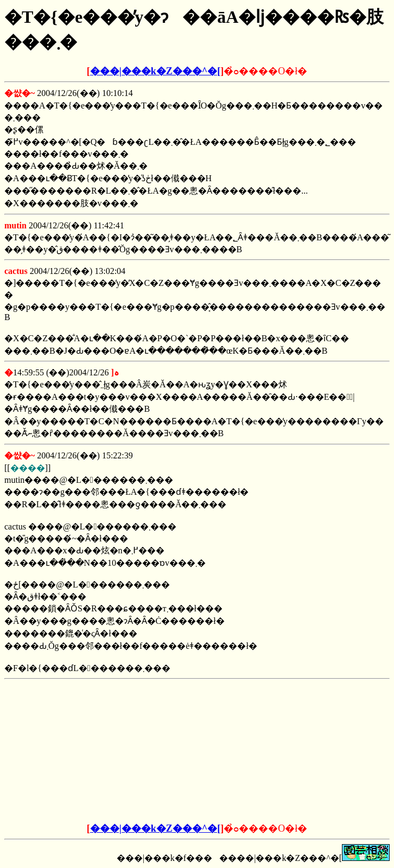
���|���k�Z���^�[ (155, 71)
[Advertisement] (115, 751)
